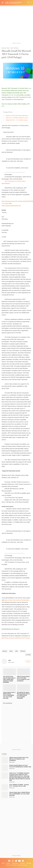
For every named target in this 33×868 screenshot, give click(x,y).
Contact (8, 863)
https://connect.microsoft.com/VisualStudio (17, 600)
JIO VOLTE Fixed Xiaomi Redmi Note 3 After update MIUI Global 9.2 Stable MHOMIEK (9, 679)
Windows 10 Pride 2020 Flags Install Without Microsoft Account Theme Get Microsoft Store (18, 116)
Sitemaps (29, 863)
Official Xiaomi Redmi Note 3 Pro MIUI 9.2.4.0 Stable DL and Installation (23, 679)
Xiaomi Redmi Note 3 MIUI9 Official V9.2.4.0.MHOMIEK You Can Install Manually (9, 695)
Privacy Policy (15, 863)
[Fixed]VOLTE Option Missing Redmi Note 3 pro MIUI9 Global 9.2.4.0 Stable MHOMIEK (23, 695)
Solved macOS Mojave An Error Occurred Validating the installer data (20, 766)
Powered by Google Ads (16, 43)
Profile (28, 661)
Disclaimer (22, 863)
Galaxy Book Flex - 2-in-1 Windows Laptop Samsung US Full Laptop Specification (18, 120)
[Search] (28, 3)
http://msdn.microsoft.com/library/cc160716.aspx (16, 638)
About (3, 863)
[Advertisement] (16, 25)
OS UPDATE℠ (13, 3)
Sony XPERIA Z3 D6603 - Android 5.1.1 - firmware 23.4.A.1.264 (19, 785)
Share (28, 655)
